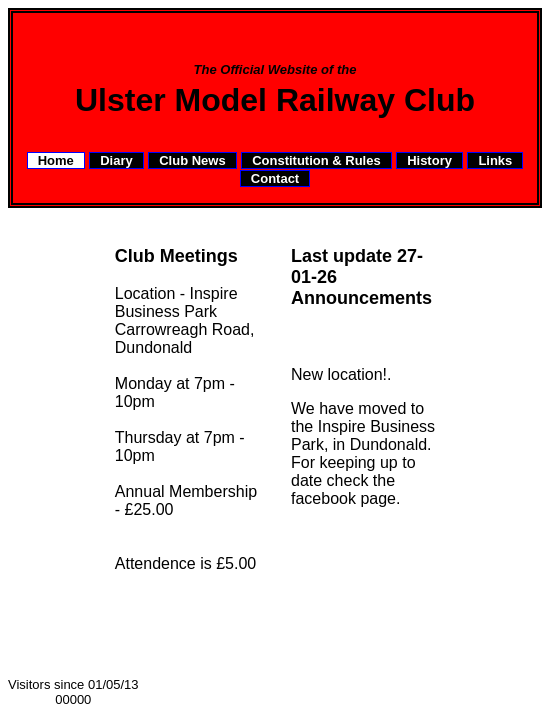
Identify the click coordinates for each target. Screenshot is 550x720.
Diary (116, 160)
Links (495, 160)
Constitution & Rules (316, 160)
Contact (275, 178)
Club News (192, 160)
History (429, 160)
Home (56, 160)
